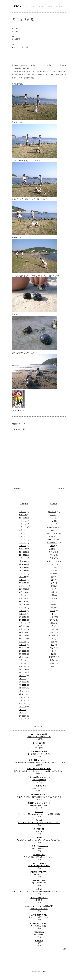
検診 (52, 592)
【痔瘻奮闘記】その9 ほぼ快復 (39, 754)
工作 (52, 598)
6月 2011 (22, 567)
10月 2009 (22, 629)
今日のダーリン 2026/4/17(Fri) (39, 737)
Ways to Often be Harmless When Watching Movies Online (39, 840)
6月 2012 (23, 530)
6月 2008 (22, 679)
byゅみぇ (52, 515)
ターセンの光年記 (39, 743)
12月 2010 (22, 586)
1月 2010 (22, 620)
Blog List (59, 6)
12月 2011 (23, 549)
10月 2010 (23, 592)
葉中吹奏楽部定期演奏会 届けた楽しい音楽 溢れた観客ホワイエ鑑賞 (39, 763)
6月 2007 (22, 716)
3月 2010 (23, 614)
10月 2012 (23, 518)
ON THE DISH (39, 829)
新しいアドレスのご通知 (39, 874)
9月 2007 (22, 707)
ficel (53, 518)
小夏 (27, 47)
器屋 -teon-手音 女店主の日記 (39, 777)
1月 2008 (22, 694)
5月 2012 (23, 533)
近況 (39, 943)
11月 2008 (22, 663)
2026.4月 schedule (39, 780)
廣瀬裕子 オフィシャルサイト (39, 803)
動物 (52, 642)
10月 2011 (23, 555)
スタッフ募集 (39, 831)
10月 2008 (22, 666)
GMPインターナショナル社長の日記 (39, 906)
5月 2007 (23, 719)
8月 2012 (23, 524)
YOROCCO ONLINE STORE (39, 866)
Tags (50, 6)
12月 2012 (23, 515)
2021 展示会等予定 (39, 848)
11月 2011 (23, 552)
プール (53, 555)
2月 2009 (22, 654)
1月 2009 (22, 657)
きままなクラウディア (39, 898)
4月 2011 (23, 574)
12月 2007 (22, 697)
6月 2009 (23, 642)
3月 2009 (22, 651)
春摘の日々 (39, 941)
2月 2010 (22, 617)
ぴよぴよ (52, 549)
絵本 (52, 583)
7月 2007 (22, 713)
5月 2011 (22, 570)
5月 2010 (23, 608)
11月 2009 (23, 626)
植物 (52, 623)
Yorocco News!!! (39, 863)
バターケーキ (52, 543)
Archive (42, 6)
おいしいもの (52, 533)
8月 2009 (22, 635)
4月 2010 (23, 611)
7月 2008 (22, 676)
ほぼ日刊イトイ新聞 (39, 734)
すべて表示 (63, 949)
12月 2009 (22, 623)
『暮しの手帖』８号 (39, 883)
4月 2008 (22, 685)
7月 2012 (23, 527)
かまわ (39, 837)
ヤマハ (53, 564)
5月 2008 (22, 682)
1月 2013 (23, 512)
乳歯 (52, 645)
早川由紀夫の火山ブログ (39, 923)
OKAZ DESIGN (39, 855)
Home (33, 6)
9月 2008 (22, 669)
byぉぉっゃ (16, 47)
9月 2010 (23, 595)
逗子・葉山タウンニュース (39, 760)
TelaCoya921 (52, 527)
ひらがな (52, 552)
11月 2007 (22, 700)
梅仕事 (53, 648)
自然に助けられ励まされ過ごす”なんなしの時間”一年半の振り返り (39, 771)
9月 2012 (23, 521)
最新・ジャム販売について (39, 917)
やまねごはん (52, 561)
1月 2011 (22, 583)
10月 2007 (22, 704)
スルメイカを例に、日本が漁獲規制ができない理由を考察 (39, 797)
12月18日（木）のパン (39, 788)
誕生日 (52, 632)
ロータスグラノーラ (39, 880)
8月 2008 (22, 673)
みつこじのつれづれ (39, 915)
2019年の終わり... (39, 934)
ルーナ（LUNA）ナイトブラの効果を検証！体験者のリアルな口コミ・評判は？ (42, 891)
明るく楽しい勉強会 (39, 926)
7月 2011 (22, 564)
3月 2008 (22, 688)
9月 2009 (22, 632)
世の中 (53, 629)
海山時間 (39, 820)
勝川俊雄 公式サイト (39, 795)
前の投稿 (61, 489)
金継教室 (39, 900)
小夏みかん (17, 6)
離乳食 (52, 663)
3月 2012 (23, 540)
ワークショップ (53, 567)
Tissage (52, 530)
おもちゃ (52, 536)
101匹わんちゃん (18, 410)
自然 (52, 608)
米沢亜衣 (52, 657)
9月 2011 (23, 558)
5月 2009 (23, 645)
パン (52, 546)
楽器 (52, 586)
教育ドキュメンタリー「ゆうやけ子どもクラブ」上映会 (39, 823)
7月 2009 (22, 639)
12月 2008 (22, 660)
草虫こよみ (39, 812)
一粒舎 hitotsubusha (39, 846)
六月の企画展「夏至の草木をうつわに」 (39, 857)
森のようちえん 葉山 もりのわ (39, 769)
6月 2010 (22, 604)
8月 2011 (22, 561)
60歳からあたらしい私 (39, 806)
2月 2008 (22, 691)
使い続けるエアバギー (39, 909)
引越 (52, 570)
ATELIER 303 (39, 932)
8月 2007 (22, 710)
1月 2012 (23, 546)
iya (52, 521)
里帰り (52, 660)
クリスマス (53, 540)
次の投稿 (17, 489)
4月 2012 (23, 536)
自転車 (53, 611)
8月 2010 (23, 598)
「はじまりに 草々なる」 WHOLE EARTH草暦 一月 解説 (39, 814)
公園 (52, 595)
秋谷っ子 (39, 889)
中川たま (52, 635)
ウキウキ (39, 745)
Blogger (43, 972)
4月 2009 (22, 648)
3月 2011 (22, 577)
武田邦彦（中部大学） (39, 872)
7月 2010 (22, 601)
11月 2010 (23, 589)
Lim (52, 524)
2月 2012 (23, 543)
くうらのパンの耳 (39, 786)
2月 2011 (23, 580)
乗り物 (53, 620)
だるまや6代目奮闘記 (39, 752)
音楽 (52, 574)
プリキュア (53, 558)
